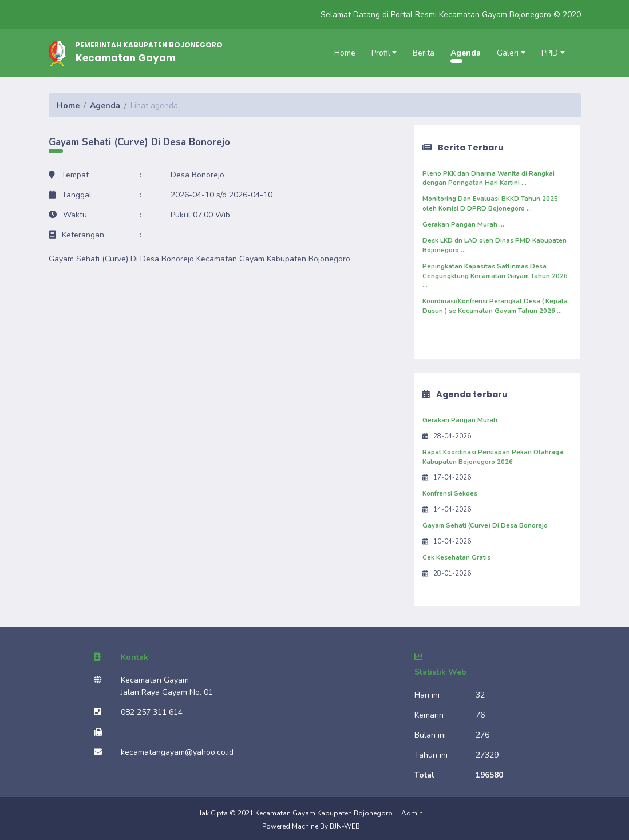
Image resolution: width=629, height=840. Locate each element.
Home (345, 53)
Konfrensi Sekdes (450, 494)
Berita (424, 53)
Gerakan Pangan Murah (460, 420)
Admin (412, 813)
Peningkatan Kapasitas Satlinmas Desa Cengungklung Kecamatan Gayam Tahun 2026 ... (495, 276)
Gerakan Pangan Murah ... (463, 225)
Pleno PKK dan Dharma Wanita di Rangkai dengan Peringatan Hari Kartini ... (488, 179)
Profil (381, 53)
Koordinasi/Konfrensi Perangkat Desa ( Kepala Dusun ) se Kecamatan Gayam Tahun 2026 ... (495, 306)
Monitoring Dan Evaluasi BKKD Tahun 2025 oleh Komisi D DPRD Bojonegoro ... (490, 204)
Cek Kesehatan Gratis (456, 558)
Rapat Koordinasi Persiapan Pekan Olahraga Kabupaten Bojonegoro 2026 (493, 457)
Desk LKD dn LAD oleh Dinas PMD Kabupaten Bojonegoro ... (495, 245)
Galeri (508, 53)
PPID (550, 53)
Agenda (466, 53)
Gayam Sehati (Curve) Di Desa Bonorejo (485, 526)
